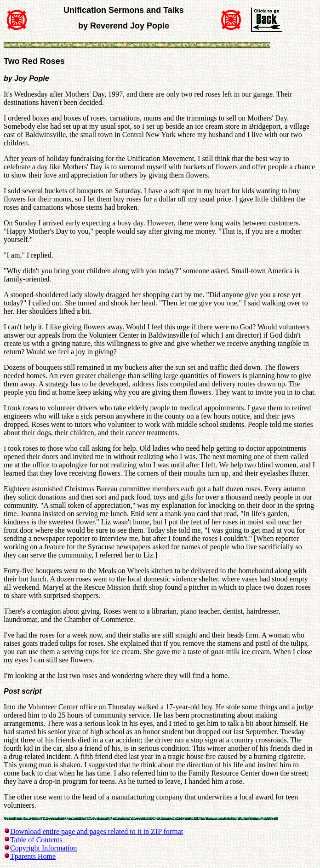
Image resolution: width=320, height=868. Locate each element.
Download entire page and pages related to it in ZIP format (97, 831)
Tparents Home (33, 856)
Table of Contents (36, 840)
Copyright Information (43, 848)
